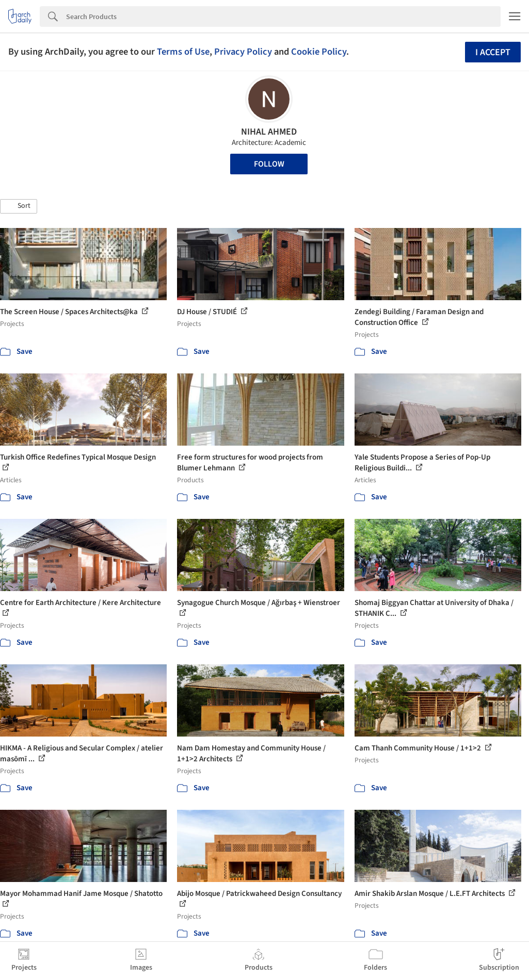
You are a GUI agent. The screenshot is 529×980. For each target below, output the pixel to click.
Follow (269, 164)
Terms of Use (183, 52)
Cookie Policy (319, 52)
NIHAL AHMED (269, 132)
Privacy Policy (243, 52)
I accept (493, 52)
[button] (19, 206)
